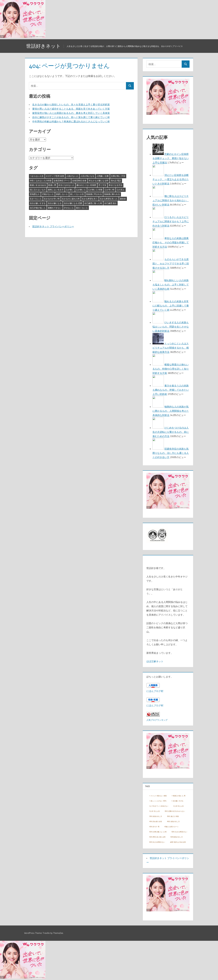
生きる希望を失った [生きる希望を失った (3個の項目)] (109, 199)
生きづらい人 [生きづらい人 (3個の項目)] (36, 199)
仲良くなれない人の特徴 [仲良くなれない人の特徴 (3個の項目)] (41, 181)
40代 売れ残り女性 (156, 822)
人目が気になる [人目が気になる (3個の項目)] (87, 176)
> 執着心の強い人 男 (179, 796)
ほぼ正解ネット (155, 661)
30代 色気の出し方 (156, 816)
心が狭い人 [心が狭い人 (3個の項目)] (81, 190)
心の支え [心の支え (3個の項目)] (121, 190)
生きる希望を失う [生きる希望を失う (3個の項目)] (90, 199)
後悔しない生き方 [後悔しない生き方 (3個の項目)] (56, 190)
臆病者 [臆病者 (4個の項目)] (123, 199)
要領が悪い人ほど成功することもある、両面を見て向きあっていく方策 (71, 109)
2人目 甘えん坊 (178, 806)
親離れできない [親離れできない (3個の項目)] (55, 208)
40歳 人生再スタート (172, 827)
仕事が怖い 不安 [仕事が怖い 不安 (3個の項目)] (118, 176)
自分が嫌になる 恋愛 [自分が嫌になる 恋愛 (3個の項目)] (73, 203)
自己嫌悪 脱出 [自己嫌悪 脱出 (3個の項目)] (110, 203)
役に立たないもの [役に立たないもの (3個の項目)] (38, 190)
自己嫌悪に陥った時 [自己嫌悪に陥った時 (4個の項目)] (93, 203)
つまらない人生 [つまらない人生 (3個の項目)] (37, 176)
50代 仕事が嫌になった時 (158, 832)
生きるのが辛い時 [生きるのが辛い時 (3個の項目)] (52, 199)
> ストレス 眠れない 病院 (158, 796)
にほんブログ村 (155, 691)
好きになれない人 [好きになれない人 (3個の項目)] (66, 185)
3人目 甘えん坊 (154, 811)
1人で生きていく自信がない (159, 806)
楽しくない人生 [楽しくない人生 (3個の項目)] (77, 194)
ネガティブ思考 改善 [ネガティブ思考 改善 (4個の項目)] (55, 176)
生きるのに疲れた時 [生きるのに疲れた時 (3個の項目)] (71, 199)
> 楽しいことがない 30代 (158, 801)
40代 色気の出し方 (173, 822)
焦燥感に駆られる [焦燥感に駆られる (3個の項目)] (112, 194)
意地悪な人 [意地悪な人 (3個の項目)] (35, 194)
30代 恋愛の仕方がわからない (175, 811)
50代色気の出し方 (177, 837)
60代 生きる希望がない (157, 842)
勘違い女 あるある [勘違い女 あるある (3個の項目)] (38, 185)
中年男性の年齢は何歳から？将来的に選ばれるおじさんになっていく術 (71, 121)
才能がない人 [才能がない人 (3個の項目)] (48, 194)
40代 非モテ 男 (154, 827)
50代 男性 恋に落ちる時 (157, 837)
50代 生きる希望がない (179, 832)
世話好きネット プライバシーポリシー (53, 226)
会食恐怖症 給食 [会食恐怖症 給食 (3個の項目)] (79, 181)
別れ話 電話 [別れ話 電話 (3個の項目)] (116, 181)
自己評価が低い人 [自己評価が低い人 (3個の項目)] (38, 208)
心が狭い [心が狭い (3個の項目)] (70, 190)
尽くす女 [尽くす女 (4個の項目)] (102, 185)
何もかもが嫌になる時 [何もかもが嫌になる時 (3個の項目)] (99, 181)
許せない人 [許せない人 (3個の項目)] (69, 208)
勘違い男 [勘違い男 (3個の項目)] (52, 185)
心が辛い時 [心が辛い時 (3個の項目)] (110, 190)
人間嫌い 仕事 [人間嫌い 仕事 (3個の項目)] (103, 176)
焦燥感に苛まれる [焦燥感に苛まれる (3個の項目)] (94, 194)
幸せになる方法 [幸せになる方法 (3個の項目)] (115, 185)
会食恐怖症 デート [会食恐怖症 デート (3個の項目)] (62, 181)
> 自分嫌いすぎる (177, 801)
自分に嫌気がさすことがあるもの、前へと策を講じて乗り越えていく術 (71, 117)
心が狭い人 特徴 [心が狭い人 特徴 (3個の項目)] (95, 190)
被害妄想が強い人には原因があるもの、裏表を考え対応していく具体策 (71, 113)
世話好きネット (43, 46)
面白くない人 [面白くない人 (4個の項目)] (82, 208)
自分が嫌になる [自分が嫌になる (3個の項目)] (55, 203)
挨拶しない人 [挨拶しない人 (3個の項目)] (62, 194)
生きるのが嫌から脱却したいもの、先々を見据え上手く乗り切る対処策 (71, 104)
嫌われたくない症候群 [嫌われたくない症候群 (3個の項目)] (86, 185)
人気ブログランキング (157, 720)
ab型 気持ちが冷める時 (178, 842)
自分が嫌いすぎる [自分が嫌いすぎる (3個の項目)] (38, 203)
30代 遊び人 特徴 (173, 816)
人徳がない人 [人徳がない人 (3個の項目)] (72, 176)
